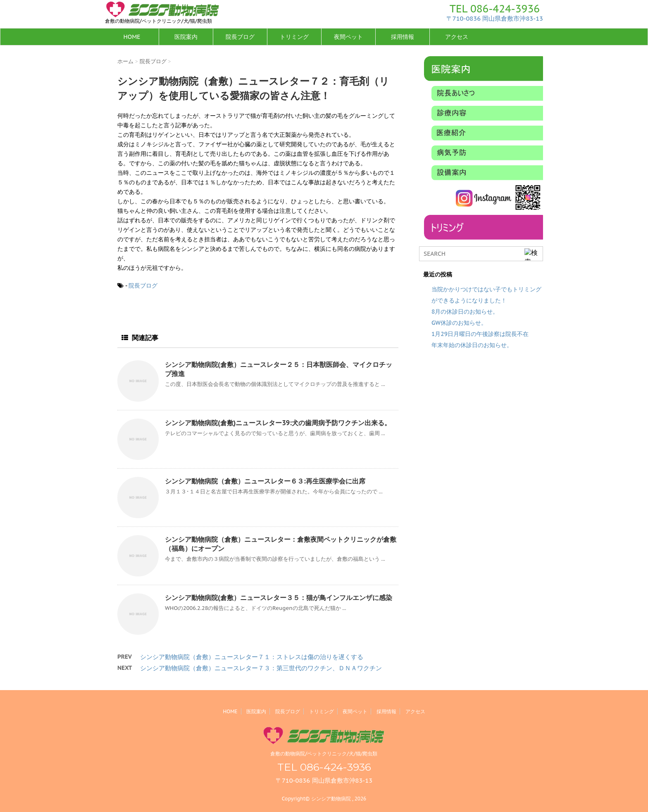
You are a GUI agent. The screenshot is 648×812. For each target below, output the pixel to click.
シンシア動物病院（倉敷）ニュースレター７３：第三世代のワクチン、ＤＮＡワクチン (261, 668)
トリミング (294, 37)
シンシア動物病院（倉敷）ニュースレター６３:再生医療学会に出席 (265, 481)
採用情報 (403, 37)
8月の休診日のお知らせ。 (465, 312)
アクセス (457, 37)
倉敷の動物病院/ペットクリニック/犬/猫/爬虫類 (324, 754)
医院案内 (186, 37)
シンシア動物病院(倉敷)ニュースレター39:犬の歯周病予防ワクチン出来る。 (278, 423)
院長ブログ (240, 37)
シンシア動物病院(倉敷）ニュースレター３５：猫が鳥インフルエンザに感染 (279, 598)
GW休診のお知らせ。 (459, 323)
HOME (132, 37)
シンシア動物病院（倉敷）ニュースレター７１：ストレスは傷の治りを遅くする (252, 657)
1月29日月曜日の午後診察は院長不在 (480, 334)
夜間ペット (348, 37)
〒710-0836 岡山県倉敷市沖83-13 (495, 18)
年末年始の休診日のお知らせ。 (472, 345)
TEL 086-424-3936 (495, 9)
